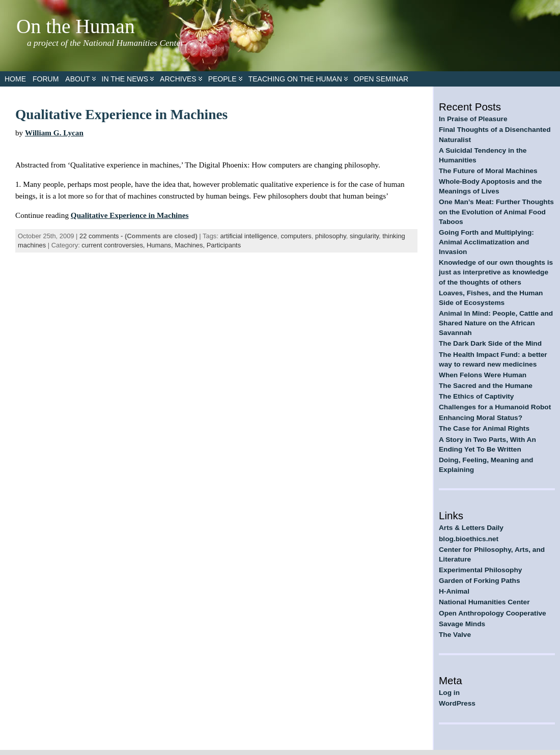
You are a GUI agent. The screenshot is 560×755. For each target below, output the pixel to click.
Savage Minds (462, 624)
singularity (364, 236)
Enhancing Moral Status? (481, 418)
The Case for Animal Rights (484, 428)
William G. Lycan (54, 133)
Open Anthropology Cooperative (493, 613)
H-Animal (454, 591)
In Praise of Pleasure (473, 119)
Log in (449, 693)
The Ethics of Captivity (476, 396)
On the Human (76, 26)
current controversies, (114, 245)
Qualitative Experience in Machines (121, 115)
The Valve (455, 635)
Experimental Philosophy (480, 570)
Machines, (190, 245)
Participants (224, 245)
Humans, (161, 245)
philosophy (331, 236)
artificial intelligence (248, 236)
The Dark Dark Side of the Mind (490, 343)
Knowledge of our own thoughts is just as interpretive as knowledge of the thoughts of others (496, 272)
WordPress (457, 703)
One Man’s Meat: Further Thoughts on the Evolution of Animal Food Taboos (496, 212)
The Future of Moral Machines (488, 171)
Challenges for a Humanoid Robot (495, 407)
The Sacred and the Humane (486, 386)
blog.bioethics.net (469, 539)
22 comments (99, 236)
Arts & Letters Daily (471, 528)
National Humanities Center (484, 602)
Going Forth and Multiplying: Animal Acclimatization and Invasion (486, 242)
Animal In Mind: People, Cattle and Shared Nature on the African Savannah (496, 323)
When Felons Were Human (483, 375)
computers (296, 236)
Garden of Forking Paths (480, 581)
